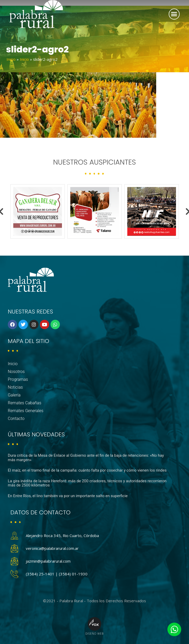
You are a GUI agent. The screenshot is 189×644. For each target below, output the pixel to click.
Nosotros (16, 372)
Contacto (16, 419)
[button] (174, 14)
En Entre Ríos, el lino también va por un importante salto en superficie (68, 496)
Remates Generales (26, 411)
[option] (38, 211)
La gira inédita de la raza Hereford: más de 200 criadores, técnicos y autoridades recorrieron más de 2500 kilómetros (87, 483)
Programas (18, 379)
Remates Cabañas (25, 403)
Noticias (15, 387)
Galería (14, 395)
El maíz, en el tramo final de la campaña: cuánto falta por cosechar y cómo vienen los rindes (87, 470)
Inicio (11, 59)
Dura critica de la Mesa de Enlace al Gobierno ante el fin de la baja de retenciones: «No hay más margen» (86, 458)
